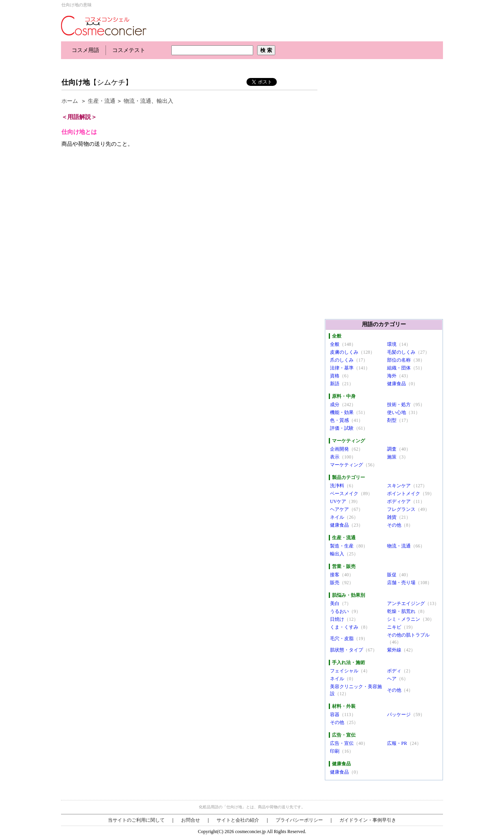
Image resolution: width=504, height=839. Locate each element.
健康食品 (397, 384)
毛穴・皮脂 (342, 639)
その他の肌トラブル (408, 635)
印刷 (335, 751)
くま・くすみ (344, 627)
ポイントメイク (404, 494)
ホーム (70, 101)
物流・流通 (137, 101)
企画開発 (339, 449)
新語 (335, 384)
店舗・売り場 (401, 583)
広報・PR (397, 743)
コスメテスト (129, 50)
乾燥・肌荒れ (401, 611)
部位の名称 (399, 360)
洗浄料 (337, 486)
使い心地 (397, 412)
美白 (335, 603)
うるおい (339, 611)
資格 (335, 376)
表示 (335, 457)
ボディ (394, 671)
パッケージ (399, 715)
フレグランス (401, 509)
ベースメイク (344, 494)
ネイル (337, 517)
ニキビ (394, 627)
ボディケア (399, 501)
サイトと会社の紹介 (238, 820)
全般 (335, 344)
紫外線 (394, 650)
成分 (335, 405)
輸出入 (165, 101)
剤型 (392, 420)
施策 (392, 457)
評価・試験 (342, 428)
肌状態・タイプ (346, 650)
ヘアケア (339, 509)
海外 (392, 376)
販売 (335, 583)
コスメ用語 (85, 50)
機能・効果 (342, 412)
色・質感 (339, 420)
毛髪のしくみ (401, 352)
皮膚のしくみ (344, 352)
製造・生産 (342, 546)
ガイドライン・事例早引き (368, 820)
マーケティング (346, 465)
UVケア (338, 501)
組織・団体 (399, 368)
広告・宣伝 (342, 743)
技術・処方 (399, 405)
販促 (392, 575)
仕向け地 (76, 82)
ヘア (392, 679)
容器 (335, 715)
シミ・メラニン (404, 619)
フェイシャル (344, 671)
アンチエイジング (406, 603)
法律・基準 (342, 368)
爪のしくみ (342, 360)
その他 (394, 525)
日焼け (337, 619)
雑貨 (392, 517)
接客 (335, 575)
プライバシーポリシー (299, 820)
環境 (392, 344)
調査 (392, 449)
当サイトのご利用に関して (136, 820)
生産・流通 (102, 101)
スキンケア (399, 486)
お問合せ (191, 820)
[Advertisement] (204, 66)
